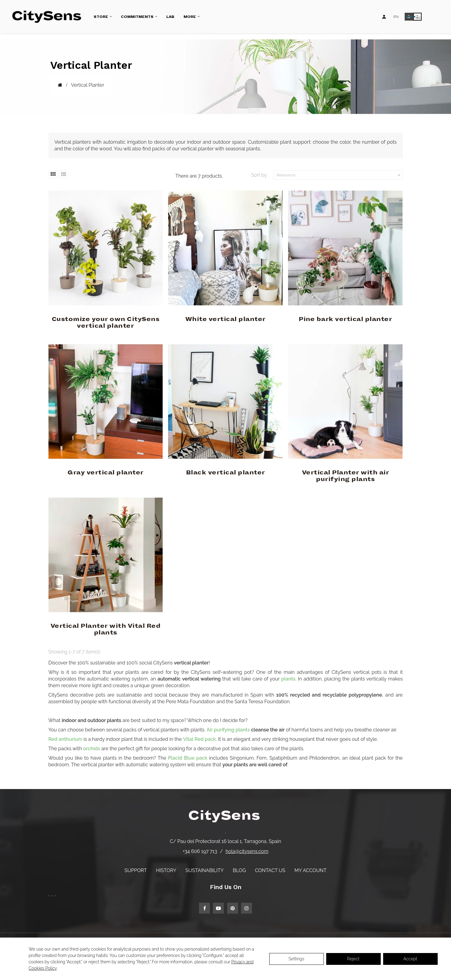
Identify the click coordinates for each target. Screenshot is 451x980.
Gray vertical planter (106, 473)
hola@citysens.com (247, 851)
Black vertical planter (226, 473)
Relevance (339, 175)
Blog (239, 870)
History (166, 870)
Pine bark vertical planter (345, 319)
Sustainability (204, 870)
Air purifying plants (228, 730)
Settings (297, 959)
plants (288, 679)
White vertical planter (226, 319)
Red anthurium (65, 739)
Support (136, 870)
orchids (92, 749)
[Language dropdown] (396, 17)
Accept (410, 959)
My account (310, 870)
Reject (353, 959)
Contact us (270, 870)
